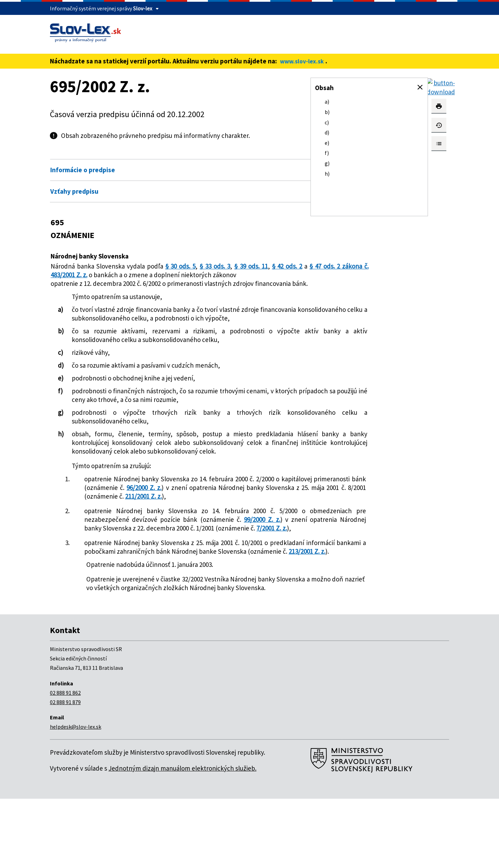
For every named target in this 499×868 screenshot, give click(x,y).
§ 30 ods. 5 (179, 266)
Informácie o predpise (83, 170)
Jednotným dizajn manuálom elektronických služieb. (182, 838)
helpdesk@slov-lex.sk (76, 796)
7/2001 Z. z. (253, 580)
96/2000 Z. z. (233, 522)
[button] (420, 87)
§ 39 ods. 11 (248, 266)
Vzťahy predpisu (74, 191)
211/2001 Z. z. (143, 540)
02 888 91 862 (65, 762)
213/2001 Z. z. (220, 612)
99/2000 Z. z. (148, 571)
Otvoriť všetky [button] (263, 155)
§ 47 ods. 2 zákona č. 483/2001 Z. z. (127, 275)
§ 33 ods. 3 (212, 266)
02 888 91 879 (65, 771)
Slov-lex (143, 8)
